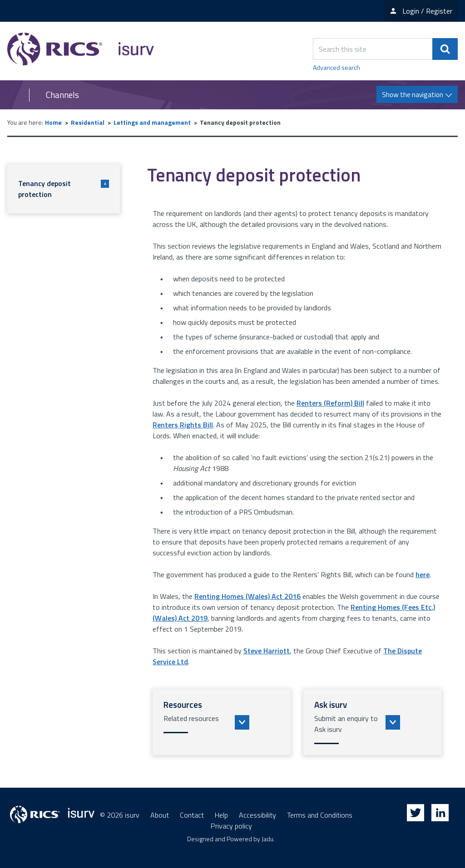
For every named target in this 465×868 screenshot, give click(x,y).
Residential (88, 122)
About (160, 815)
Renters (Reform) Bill (330, 403)
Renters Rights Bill (183, 425)
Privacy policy (231, 826)
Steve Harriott (267, 651)
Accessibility (257, 815)
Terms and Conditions (320, 815)
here (423, 574)
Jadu (267, 839)
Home (53, 122)
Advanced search (336, 67)
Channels (62, 95)
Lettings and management (152, 122)
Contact (192, 815)
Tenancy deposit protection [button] (64, 189)
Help (221, 815)
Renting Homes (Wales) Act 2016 (247, 596)
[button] (222, 722)
